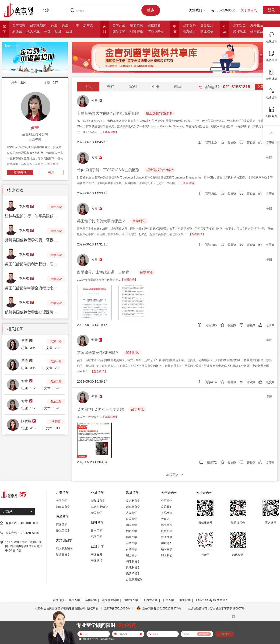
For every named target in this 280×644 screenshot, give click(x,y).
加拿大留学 (63, 507)
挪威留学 (132, 531)
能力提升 (189, 31)
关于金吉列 (249, 10)
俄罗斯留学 (133, 574)
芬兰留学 (132, 543)
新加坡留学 (98, 501)
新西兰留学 (63, 554)
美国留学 (62, 501)
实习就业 (239, 31)
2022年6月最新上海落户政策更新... (107, 280)
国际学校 (119, 31)
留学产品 (119, 25)
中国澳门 (97, 560)
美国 (65, 25)
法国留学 (132, 519)
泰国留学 (97, 513)
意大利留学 (133, 501)
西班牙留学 (133, 507)
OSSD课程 (155, 31)
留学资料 (189, 25)
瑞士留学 (132, 555)
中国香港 (97, 554)
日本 (76, 25)
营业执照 (167, 537)
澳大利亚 (33, 31)
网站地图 (167, 543)
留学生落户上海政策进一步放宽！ (105, 272)
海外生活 (257, 25)
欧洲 (58, 31)
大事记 (165, 519)
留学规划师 (38, 25)
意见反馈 (167, 513)
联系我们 (167, 507)
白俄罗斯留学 (134, 580)
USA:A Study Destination (212, 600)
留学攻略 (19, 25)
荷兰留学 (132, 549)
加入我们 (167, 555)
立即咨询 (20, 172)
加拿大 (88, 25)
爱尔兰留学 (63, 531)
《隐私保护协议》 (107, 639)
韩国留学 (97, 537)
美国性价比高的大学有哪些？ (101, 221)
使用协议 (167, 531)
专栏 (111, 87)
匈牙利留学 (133, 561)
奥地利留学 (133, 567)
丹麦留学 (132, 513)
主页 (88, 87)
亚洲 (69, 31)
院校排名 (154, 25)
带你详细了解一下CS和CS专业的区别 (108, 170)
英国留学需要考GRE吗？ (98, 353)
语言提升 (207, 25)
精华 (178, 87)
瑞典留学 (132, 537)
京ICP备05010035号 (117, 609)
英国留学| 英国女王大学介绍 (100, 409)
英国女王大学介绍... (98, 417)
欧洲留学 (185, 600)
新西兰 (17, 31)
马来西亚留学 (99, 507)
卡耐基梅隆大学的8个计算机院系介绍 (108, 113)
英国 (54, 25)
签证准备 (207, 31)
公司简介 (167, 501)
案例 (133, 87)
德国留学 (132, 525)
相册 (155, 87)
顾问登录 (167, 549)
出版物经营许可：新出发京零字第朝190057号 (216, 609)
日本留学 (97, 531)
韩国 (47, 31)
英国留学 (62, 525)
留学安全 (239, 25)
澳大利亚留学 (64, 548)
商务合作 (167, 525)
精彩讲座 (136, 31)
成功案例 (136, 25)
